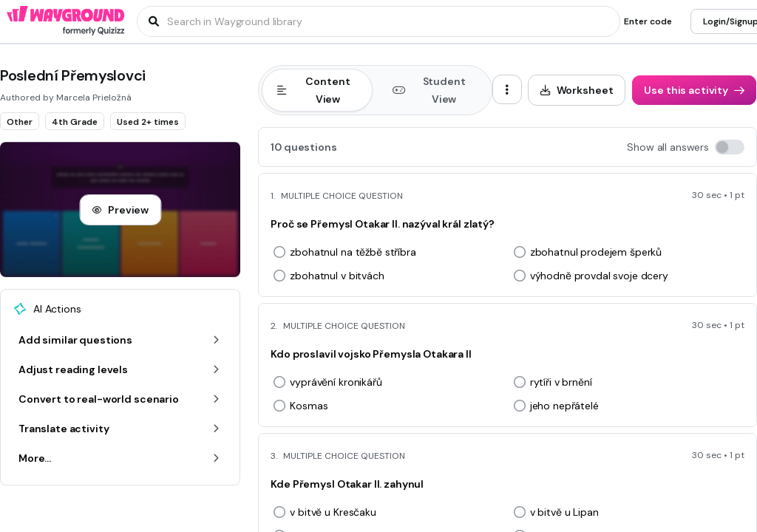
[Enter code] (648, 21)
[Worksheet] (577, 90)
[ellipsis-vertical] (507, 89)
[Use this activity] (694, 90)
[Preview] (120, 210)
